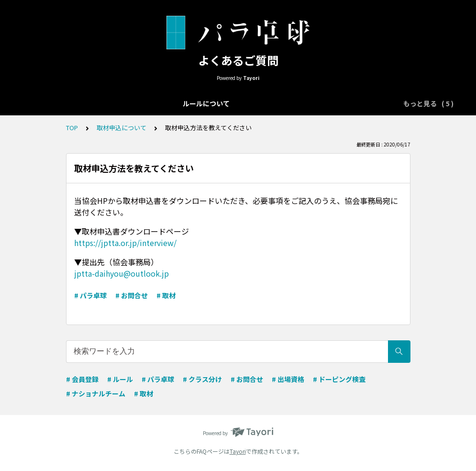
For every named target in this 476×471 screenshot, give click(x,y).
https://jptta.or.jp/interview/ (125, 243)
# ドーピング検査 (339, 379)
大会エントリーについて (126, 103)
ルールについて (52, 103)
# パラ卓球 (90, 295)
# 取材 (166, 295)
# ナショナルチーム (96, 393)
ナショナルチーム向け (283, 103)
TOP (72, 128)
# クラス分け (202, 379)
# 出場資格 (288, 379)
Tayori (238, 451)
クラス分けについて (206, 103)
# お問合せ (132, 295)
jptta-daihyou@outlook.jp (122, 273)
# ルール (120, 379)
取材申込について (357, 103)
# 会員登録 (82, 379)
